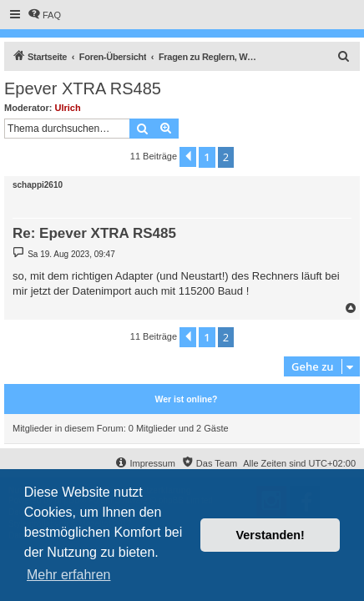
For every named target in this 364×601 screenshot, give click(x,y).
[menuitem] (44, 15)
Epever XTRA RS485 (83, 88)
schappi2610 (38, 185)
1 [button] (207, 157)
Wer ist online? (186, 399)
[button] (188, 157)
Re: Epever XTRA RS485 (94, 233)
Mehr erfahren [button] (69, 575)
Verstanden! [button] (270, 535)
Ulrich (68, 108)
